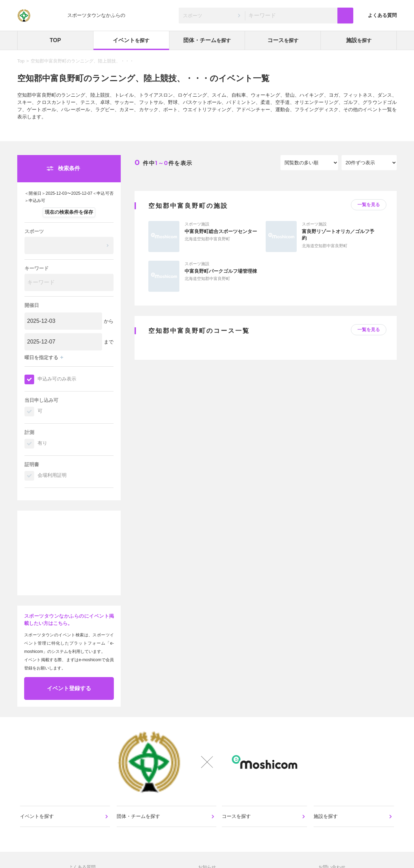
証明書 (32, 464)
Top (21, 61)
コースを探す (237, 819)
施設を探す (326, 819)
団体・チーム (207, 40)
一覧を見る (369, 205)
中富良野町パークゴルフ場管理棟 (221, 271)
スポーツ (34, 231)
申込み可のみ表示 (57, 379)
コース (283, 40)
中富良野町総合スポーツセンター (221, 231)
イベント (131, 40)
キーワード (37, 268)
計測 (29, 432)
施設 (359, 40)
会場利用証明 (52, 475)
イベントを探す (38, 819)
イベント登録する (69, 688)
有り (42, 443)
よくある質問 (382, 15)
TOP (55, 40)
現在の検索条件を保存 (69, 212)
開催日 (32, 305)
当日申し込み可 (41, 400)
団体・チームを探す (139, 819)
